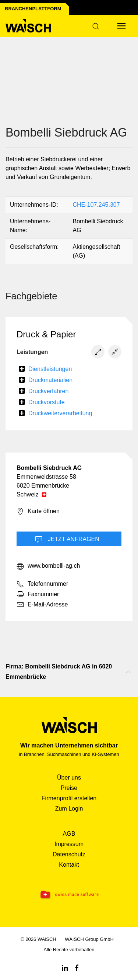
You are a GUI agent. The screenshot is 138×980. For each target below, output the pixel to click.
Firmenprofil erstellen (69, 798)
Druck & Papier (46, 334)
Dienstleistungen (50, 369)
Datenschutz (69, 854)
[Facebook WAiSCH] (77, 967)
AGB (69, 834)
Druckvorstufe (47, 402)
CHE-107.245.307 (96, 205)
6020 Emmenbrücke (43, 486)
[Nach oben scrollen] (128, 672)
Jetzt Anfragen (67, 540)
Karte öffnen (38, 512)
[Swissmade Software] (69, 895)
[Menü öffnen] (121, 26)
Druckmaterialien (50, 380)
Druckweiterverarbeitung (60, 413)
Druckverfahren (48, 391)
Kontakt (69, 865)
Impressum (69, 844)
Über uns (69, 778)
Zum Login (69, 809)
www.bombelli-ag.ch (48, 566)
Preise (69, 788)
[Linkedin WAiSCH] (65, 967)
